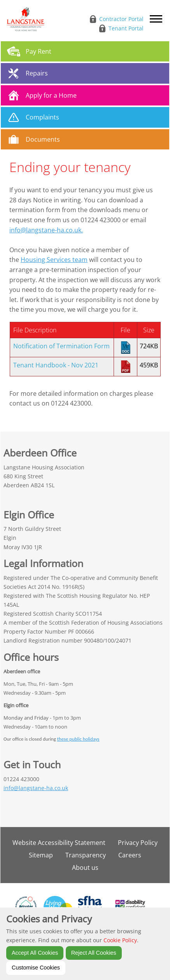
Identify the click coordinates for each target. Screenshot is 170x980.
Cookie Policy (120, 940)
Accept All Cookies (35, 953)
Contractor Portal (121, 19)
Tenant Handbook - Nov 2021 (56, 365)
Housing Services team (54, 260)
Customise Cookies (36, 968)
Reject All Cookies (94, 953)
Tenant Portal (126, 28)
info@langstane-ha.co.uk (36, 788)
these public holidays (78, 739)
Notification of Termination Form (61, 346)
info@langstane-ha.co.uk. (46, 230)
